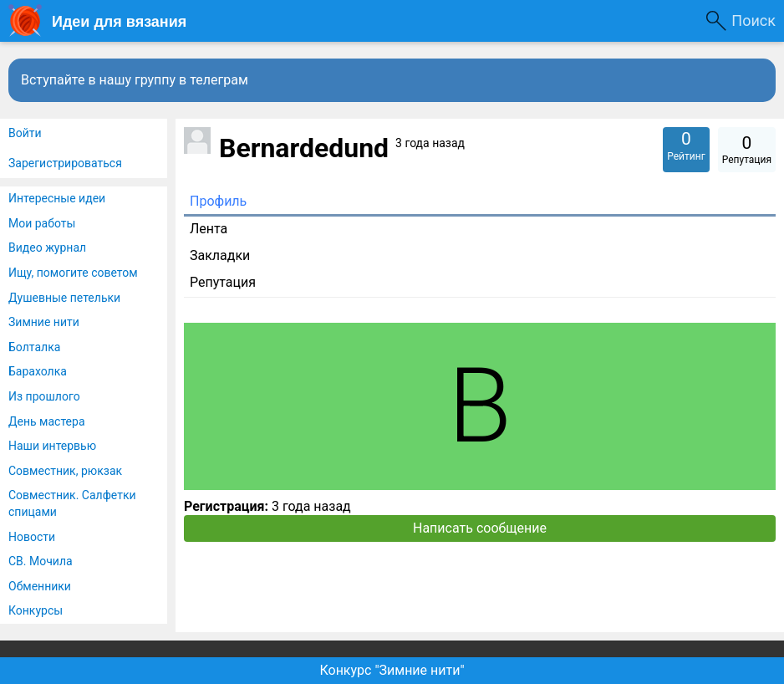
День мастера (47, 421)
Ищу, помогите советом (73, 273)
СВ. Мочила (41, 561)
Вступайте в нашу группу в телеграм (135, 80)
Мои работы (42, 223)
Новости (32, 537)
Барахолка (38, 371)
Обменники (40, 586)
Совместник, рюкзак (65, 471)
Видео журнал (47, 248)
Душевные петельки (64, 298)
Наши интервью (52, 446)
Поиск (753, 20)
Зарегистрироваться (65, 163)
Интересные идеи (57, 198)
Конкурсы (36, 610)
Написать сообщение (480, 528)
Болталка (34, 347)
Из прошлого (44, 396)
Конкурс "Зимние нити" (392, 670)
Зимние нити (44, 322)
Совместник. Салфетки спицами (72, 503)
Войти (25, 133)
